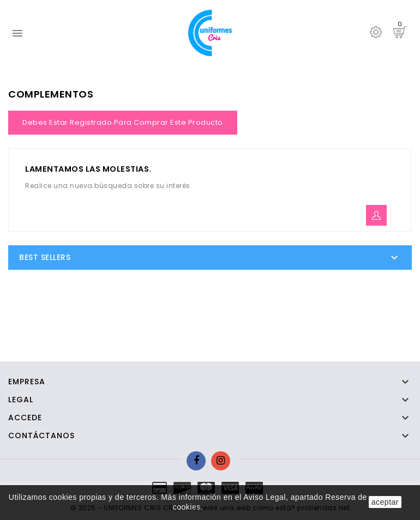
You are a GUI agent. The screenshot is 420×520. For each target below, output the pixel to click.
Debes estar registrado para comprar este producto (123, 122)
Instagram (221, 461)
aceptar (385, 502)
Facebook (196, 461)
